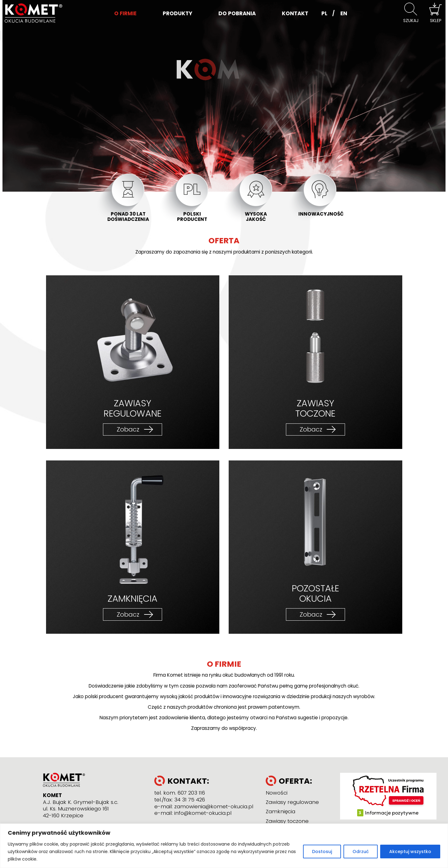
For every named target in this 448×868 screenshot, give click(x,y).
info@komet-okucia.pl (203, 813)
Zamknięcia (280, 811)
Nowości (277, 793)
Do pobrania (237, 13)
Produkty (177, 13)
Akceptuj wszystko (410, 852)
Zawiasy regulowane (292, 802)
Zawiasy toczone (287, 821)
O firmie (125, 13)
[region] (224, 846)
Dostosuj (322, 852)
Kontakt (295, 13)
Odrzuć (361, 852)
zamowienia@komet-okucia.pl (214, 806)
